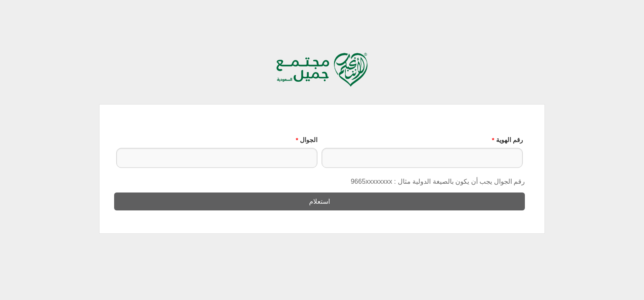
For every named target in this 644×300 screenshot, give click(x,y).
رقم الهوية (507, 140)
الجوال (307, 140)
